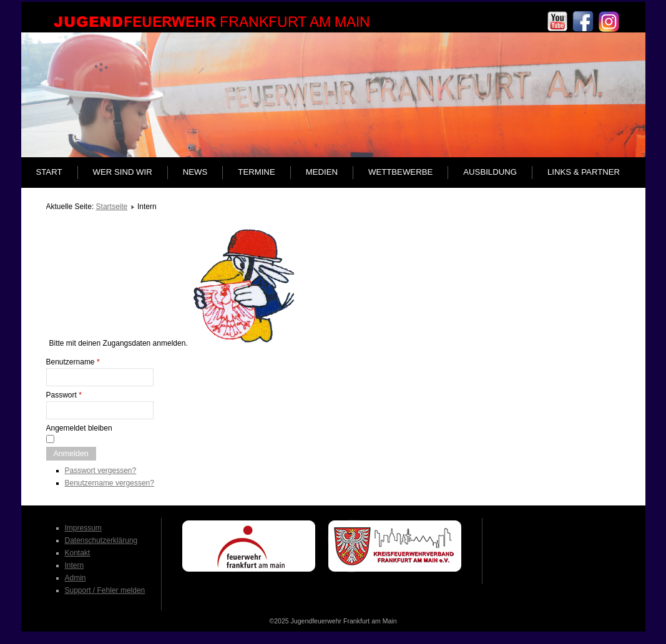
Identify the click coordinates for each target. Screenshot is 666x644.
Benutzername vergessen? (110, 483)
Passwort (64, 395)
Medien (322, 172)
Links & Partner (584, 172)
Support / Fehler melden (105, 590)
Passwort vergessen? (101, 471)
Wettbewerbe (400, 172)
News (195, 172)
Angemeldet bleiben (79, 428)
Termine (256, 172)
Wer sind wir (123, 172)
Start (49, 172)
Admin (76, 578)
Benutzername (73, 362)
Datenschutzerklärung (101, 540)
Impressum (83, 528)
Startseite (112, 207)
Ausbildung (490, 172)
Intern (75, 565)
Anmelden (71, 454)
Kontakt (78, 553)
